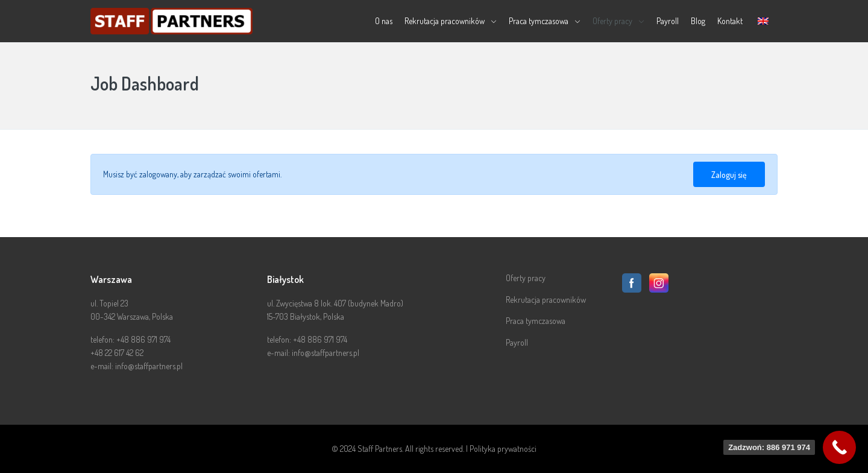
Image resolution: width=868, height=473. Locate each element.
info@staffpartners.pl (149, 366)
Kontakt (730, 21)
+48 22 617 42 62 (117, 353)
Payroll (668, 21)
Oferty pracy (612, 21)
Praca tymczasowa (539, 21)
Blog (698, 21)
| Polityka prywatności (501, 449)
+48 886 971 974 (143, 339)
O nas (384, 21)
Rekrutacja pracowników (445, 21)
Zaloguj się (729, 175)
